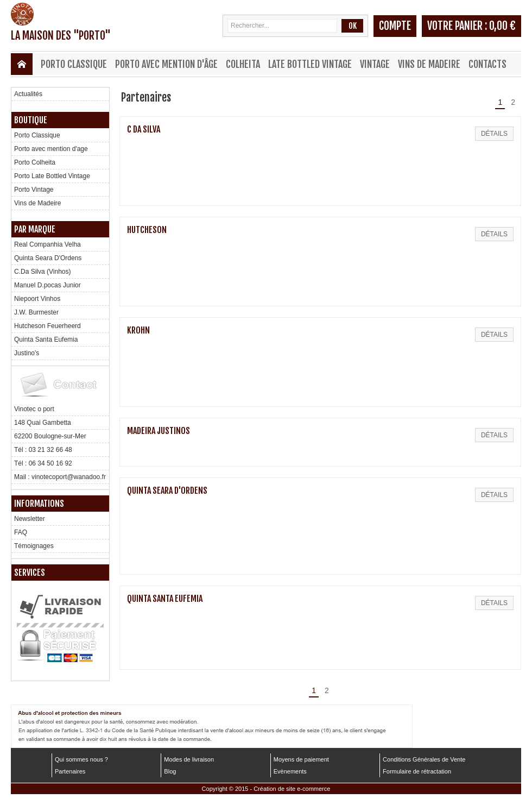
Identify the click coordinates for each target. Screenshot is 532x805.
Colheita (243, 64)
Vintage (375, 64)
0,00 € (502, 26)
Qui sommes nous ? (81, 759)
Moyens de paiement (301, 759)
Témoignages (34, 546)
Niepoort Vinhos (37, 299)
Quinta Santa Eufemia (46, 339)
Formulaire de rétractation (417, 771)
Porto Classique (74, 64)
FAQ (21, 532)
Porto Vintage (34, 190)
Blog (170, 771)
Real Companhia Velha (47, 244)
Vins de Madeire (429, 64)
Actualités (28, 94)
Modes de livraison (189, 759)
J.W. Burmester (36, 312)
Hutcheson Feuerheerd (47, 326)
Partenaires (70, 771)
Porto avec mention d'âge (166, 64)
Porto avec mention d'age (51, 149)
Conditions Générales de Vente (424, 759)
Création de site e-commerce (292, 789)
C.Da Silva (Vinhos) (42, 272)
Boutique (31, 120)
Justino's (27, 353)
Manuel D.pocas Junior (47, 285)
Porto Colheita (35, 162)
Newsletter (30, 519)
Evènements (290, 771)
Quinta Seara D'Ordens (48, 258)
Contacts (487, 64)
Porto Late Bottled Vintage (52, 176)
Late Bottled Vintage (310, 64)
